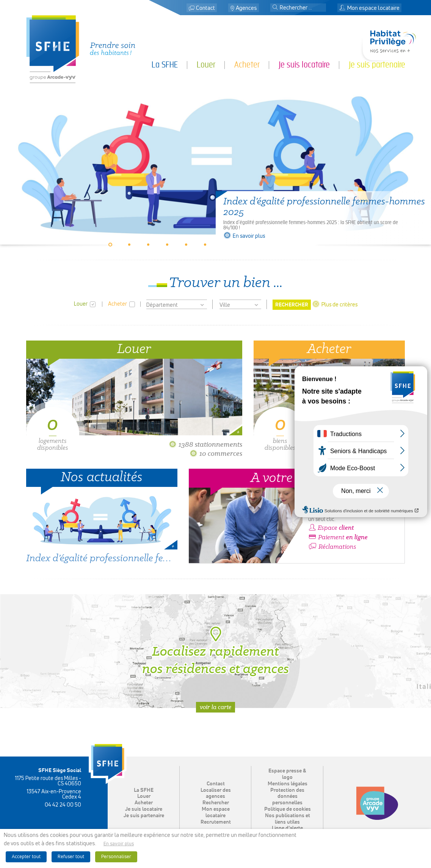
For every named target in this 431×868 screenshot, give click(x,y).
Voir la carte (215, 707)
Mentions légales (288, 784)
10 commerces (216, 453)
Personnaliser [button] (116, 857)
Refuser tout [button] (71, 857)
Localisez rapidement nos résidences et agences (215, 651)
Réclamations (332, 547)
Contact (205, 8)
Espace (331, 528)
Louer (206, 65)
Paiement (338, 537)
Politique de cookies (288, 809)
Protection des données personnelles (287, 797)
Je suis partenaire (377, 65)
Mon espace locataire (369, 8)
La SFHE (165, 65)
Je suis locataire (304, 65)
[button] (275, 8)
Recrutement (216, 822)
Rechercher (216, 803)
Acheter (247, 65)
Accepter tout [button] (26, 857)
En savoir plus (244, 236)
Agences (246, 8)
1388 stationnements (205, 444)
